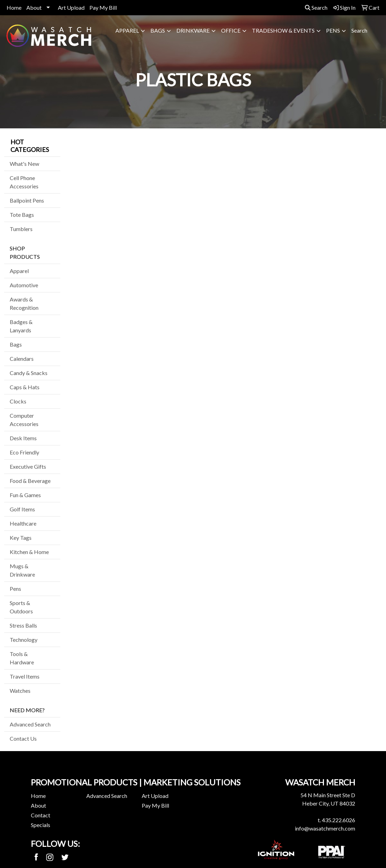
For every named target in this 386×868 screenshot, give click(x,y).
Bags (158, 30)
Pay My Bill (103, 7)
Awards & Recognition (24, 303)
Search (316, 7)
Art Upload (71, 7)
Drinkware (193, 30)
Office (231, 30)
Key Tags (21, 538)
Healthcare (23, 523)
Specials (41, 825)
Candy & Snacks (29, 373)
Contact (41, 815)
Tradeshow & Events (283, 30)
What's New (24, 164)
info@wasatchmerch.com (325, 828)
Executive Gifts (28, 466)
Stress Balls (23, 625)
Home (14, 7)
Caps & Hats (25, 387)
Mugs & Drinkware (22, 570)
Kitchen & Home (29, 552)
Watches (20, 691)
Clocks (18, 401)
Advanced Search (30, 724)
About (34, 7)
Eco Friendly (24, 452)
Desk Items (23, 438)
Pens (333, 30)
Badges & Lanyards (21, 326)
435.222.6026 (339, 820)
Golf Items (22, 509)
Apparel (127, 30)
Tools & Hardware (22, 658)
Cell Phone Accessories (24, 182)
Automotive (24, 285)
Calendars (22, 359)
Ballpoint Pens (27, 200)
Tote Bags (22, 215)
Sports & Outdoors (21, 607)
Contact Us (23, 738)
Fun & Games (25, 495)
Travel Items (25, 676)
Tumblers (21, 229)
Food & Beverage (30, 481)
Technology (24, 640)
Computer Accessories (24, 420)
